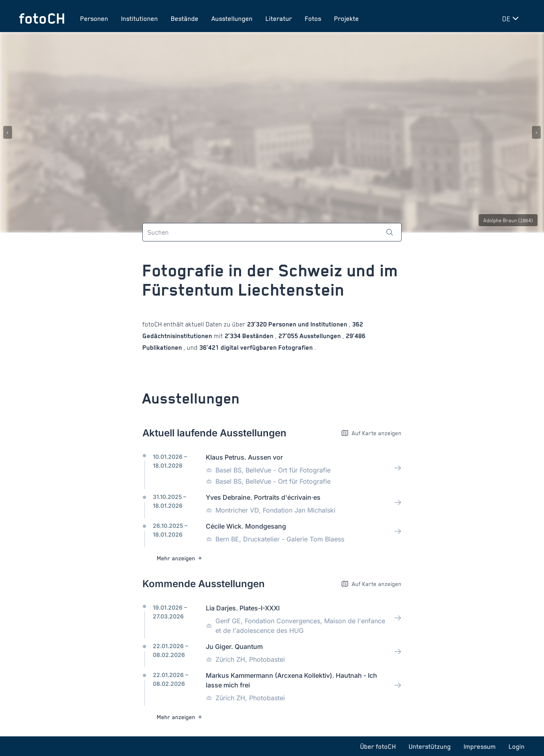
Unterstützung (430, 746)
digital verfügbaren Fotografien (267, 348)
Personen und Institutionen (308, 324)
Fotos (313, 18)
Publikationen (163, 348)
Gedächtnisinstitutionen (178, 336)
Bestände (185, 18)
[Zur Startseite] (42, 18)
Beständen (258, 336)
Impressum (480, 746)
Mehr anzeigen (180, 558)
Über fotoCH (378, 746)
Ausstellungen (232, 18)
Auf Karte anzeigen (371, 433)
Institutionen (140, 18)
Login (517, 746)
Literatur (279, 18)
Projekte (347, 18)
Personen (94, 18)
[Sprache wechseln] (512, 18)
